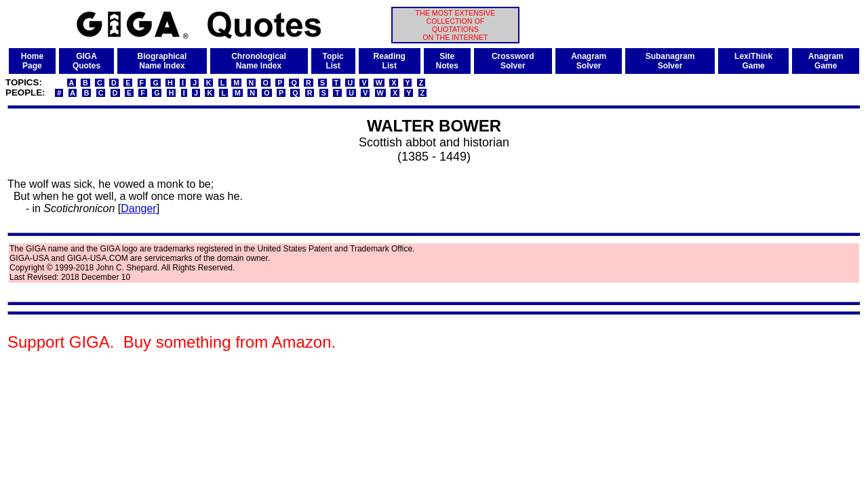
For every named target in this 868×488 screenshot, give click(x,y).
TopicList (333, 61)
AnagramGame (826, 61)
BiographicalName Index (162, 61)
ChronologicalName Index (259, 61)
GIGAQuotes (86, 61)
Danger (138, 208)
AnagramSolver (589, 61)
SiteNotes (447, 61)
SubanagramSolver (670, 61)
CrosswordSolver (513, 61)
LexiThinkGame (753, 61)
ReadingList (390, 61)
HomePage (32, 61)
